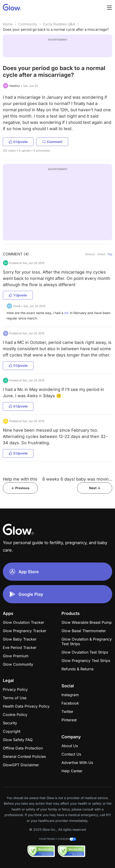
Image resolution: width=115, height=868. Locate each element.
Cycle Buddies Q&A (59, 24)
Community (28, 24)
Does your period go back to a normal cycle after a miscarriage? (56, 29)
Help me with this (20, 479)
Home (8, 24)
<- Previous (20, 488)
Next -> (95, 488)
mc (67, 313)
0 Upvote (18, 142)
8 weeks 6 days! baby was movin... (77, 479)
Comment (52, 142)
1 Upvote (18, 295)
